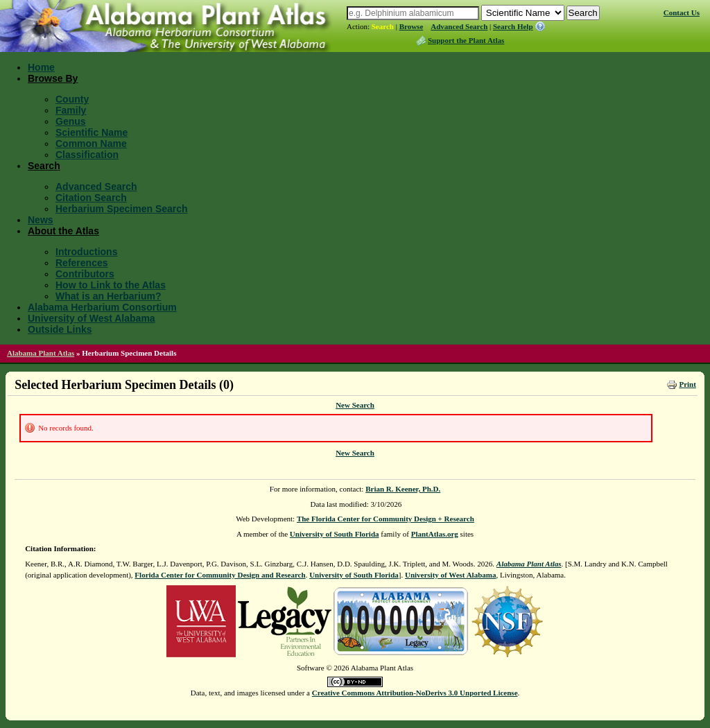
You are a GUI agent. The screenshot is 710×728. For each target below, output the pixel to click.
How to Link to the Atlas (111, 285)
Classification (87, 155)
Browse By (53, 78)
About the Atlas (63, 231)
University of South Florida (335, 534)
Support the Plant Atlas (466, 40)
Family (71, 110)
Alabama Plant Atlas (41, 353)
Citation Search (91, 198)
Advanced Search (459, 26)
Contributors (85, 274)
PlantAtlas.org (435, 534)
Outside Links (60, 329)
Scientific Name (92, 132)
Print (687, 384)
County (72, 99)
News (41, 220)
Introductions (86, 252)
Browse (412, 26)
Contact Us (682, 12)
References (82, 263)
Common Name (91, 144)
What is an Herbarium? (108, 296)
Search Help (513, 26)
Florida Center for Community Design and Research (220, 575)
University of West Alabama (92, 318)
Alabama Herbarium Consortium (102, 307)
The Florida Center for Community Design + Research (386, 519)
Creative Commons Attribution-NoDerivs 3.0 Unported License (415, 693)
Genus (71, 121)
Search (383, 26)
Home (41, 67)
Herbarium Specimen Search (122, 209)
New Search (355, 405)
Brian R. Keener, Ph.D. (403, 489)
